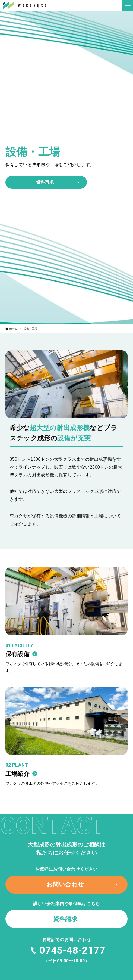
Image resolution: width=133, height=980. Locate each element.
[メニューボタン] (128, 5)
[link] (67, 623)
